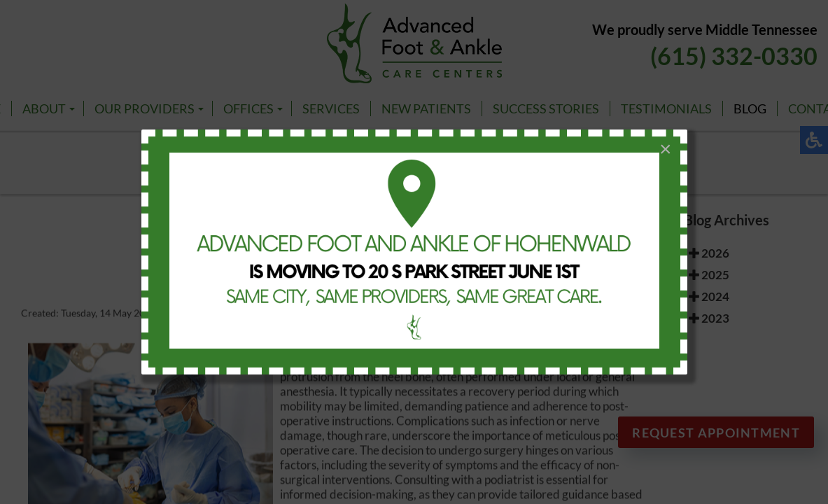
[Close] (666, 149)
